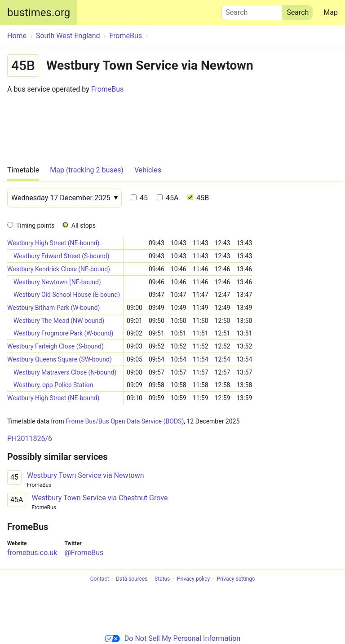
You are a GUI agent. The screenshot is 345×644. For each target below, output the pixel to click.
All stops (84, 225)
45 (139, 198)
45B (198, 198)
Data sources (132, 579)
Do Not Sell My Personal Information (172, 638)
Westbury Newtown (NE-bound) (57, 282)
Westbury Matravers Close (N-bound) (65, 372)
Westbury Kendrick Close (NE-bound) (59, 269)
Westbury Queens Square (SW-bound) (60, 359)
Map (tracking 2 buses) (87, 170)
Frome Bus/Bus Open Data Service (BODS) (125, 421)
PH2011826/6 (30, 439)
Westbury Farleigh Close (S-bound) (55, 346)
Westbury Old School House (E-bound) (67, 295)
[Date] (64, 198)
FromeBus (108, 89)
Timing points (35, 225)
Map (331, 12)
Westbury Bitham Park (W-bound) (53, 308)
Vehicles (148, 170)
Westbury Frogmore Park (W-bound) (63, 333)
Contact (100, 579)
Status (162, 579)
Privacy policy (193, 579)
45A (168, 198)
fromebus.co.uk (32, 553)
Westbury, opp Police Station (53, 385)
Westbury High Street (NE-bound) (53, 243)
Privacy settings (236, 579)
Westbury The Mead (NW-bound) (59, 321)
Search (252, 10)
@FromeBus (84, 553)
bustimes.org (39, 13)
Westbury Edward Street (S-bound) (61, 256)
